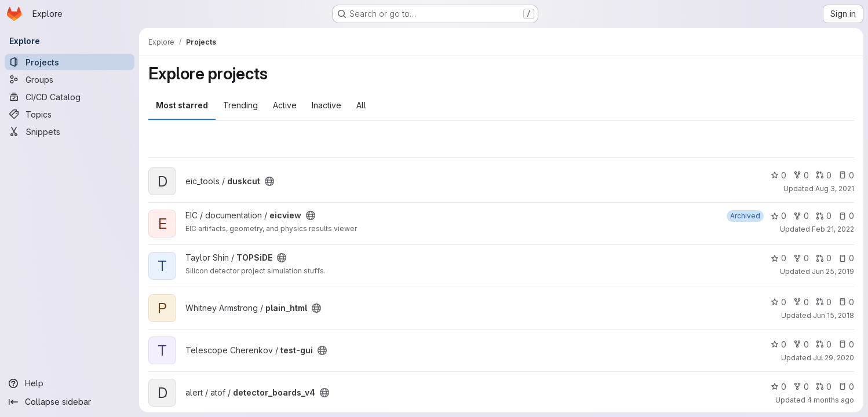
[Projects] (70, 62)
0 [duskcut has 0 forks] (801, 175)
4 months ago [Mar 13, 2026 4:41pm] (831, 400)
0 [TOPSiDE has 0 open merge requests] (824, 258)
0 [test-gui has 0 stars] (778, 344)
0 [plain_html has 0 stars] (778, 302)
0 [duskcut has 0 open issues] (846, 175)
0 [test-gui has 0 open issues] (846, 344)
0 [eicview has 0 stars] (778, 216)
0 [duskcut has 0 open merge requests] (824, 175)
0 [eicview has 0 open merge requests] (824, 216)
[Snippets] (70, 131)
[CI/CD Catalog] (70, 97)
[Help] (70, 383)
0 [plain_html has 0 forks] (801, 302)
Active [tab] (285, 105)
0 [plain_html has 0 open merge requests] (824, 302)
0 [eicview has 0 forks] (801, 216)
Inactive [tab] (327, 105)
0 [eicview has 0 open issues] (846, 216)
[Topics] (70, 114)
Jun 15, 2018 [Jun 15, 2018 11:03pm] (834, 315)
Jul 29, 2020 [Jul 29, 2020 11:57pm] (834, 358)
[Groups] (70, 79)
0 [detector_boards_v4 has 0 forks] (801, 387)
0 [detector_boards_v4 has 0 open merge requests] (824, 387)
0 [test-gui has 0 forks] (801, 344)
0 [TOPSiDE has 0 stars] (778, 258)
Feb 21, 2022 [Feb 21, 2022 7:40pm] (833, 229)
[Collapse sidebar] (70, 402)
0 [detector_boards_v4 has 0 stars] (778, 387)
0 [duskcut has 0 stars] (778, 175)
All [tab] (361, 105)
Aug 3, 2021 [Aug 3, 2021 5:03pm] (835, 189)
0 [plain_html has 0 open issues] (846, 302)
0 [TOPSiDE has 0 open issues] (846, 258)
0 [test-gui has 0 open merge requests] (824, 344)
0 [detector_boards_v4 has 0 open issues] (846, 387)
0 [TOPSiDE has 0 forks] (801, 258)
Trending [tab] (240, 105)
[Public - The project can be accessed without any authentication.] (269, 181)
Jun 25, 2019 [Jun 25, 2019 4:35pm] (833, 271)
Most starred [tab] (182, 105)
